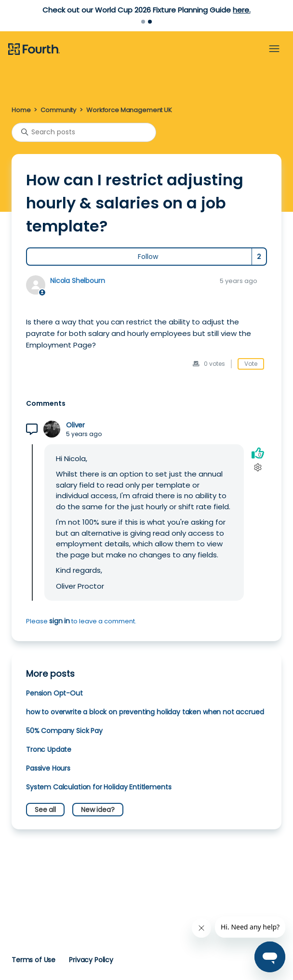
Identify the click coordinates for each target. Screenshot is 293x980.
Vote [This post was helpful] (251, 364)
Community (58, 110)
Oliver (75, 425)
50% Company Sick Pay (64, 731)
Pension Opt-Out (54, 693)
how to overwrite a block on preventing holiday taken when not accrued (145, 712)
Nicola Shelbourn (78, 281)
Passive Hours (48, 768)
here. (241, 10)
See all (45, 810)
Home (21, 110)
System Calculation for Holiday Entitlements (99, 787)
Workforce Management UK (129, 110)
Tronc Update (49, 749)
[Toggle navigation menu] (274, 49)
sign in (60, 621)
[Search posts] (84, 132)
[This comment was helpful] (258, 453)
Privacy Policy (91, 960)
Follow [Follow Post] (148, 257)
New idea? (98, 810)
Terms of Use (33, 960)
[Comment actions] (258, 468)
